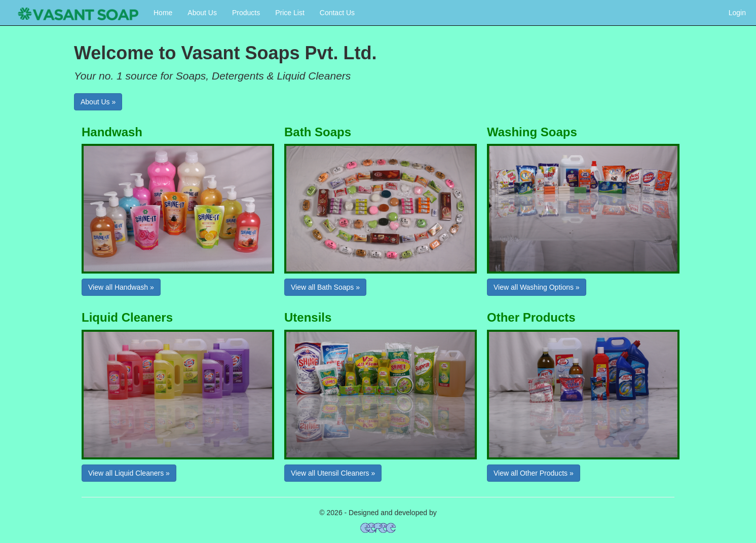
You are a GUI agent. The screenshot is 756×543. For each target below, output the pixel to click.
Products (246, 13)
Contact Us (337, 13)
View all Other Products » (534, 473)
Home (163, 13)
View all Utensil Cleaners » (333, 473)
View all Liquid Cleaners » (129, 473)
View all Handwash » (121, 287)
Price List (290, 13)
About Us (202, 13)
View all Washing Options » (537, 287)
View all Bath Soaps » (325, 287)
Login (737, 13)
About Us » (98, 102)
